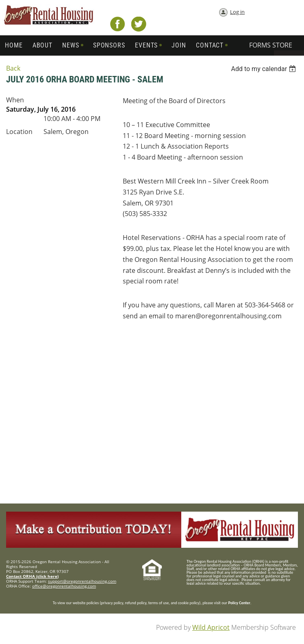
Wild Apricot (211, 627)
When (15, 100)
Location (19, 132)
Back (13, 68)
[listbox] (264, 69)
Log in (237, 12)
